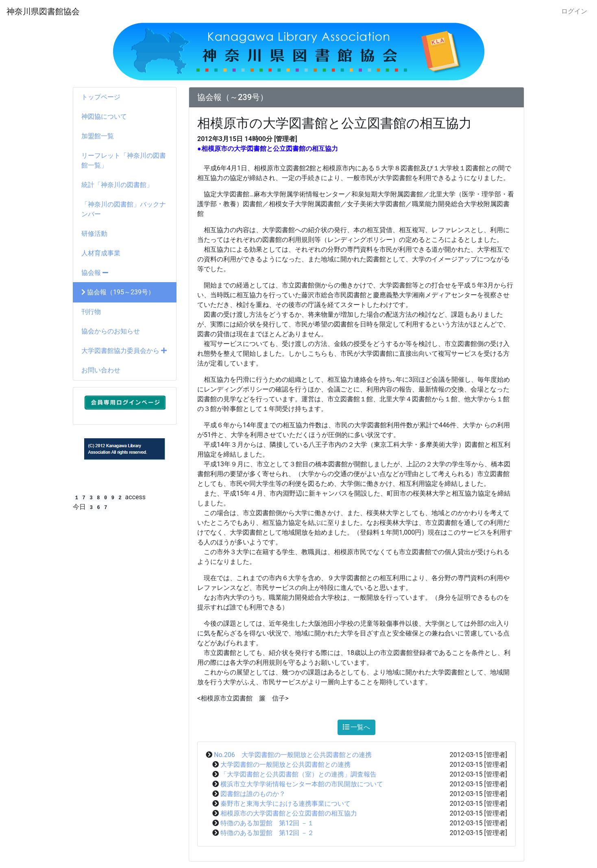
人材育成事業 (101, 253)
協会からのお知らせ (111, 331)
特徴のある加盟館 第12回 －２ (267, 833)
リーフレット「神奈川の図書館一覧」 (124, 160)
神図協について (104, 116)
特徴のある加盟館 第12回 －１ (267, 823)
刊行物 (91, 312)
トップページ (101, 97)
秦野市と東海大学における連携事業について (285, 804)
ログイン (574, 11)
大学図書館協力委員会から (124, 351)
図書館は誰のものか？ (253, 794)
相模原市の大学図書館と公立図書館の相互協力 (289, 813)
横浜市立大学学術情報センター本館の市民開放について (302, 784)
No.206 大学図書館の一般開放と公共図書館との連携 (293, 755)
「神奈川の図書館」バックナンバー (124, 209)
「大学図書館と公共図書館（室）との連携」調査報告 (298, 774)
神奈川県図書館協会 (43, 11)
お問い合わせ (101, 370)
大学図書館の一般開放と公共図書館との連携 (285, 765)
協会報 (95, 273)
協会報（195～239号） (118, 292)
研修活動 (94, 234)
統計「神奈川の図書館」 (117, 185)
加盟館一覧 (98, 136)
